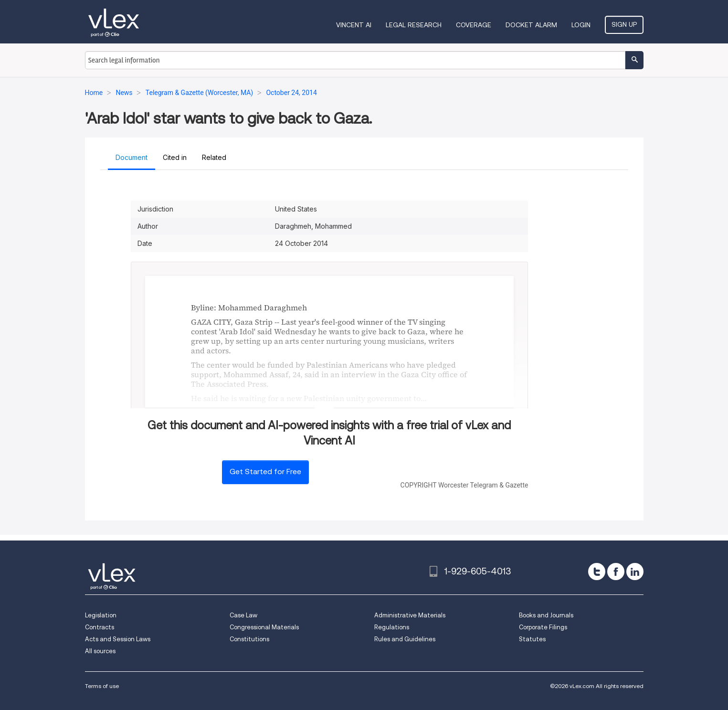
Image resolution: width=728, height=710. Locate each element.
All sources (100, 651)
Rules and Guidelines (405, 639)
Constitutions (249, 639)
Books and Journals (546, 615)
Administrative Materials (410, 615)
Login (581, 25)
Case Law (243, 615)
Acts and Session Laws (118, 639)
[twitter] (597, 572)
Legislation (101, 615)
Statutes (532, 639)
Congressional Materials (264, 627)
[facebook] (616, 572)
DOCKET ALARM (531, 25)
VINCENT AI (354, 25)
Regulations (392, 627)
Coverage (474, 25)
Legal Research (414, 25)
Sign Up (624, 24)
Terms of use (102, 686)
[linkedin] (635, 572)
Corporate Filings (543, 627)
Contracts (100, 627)
